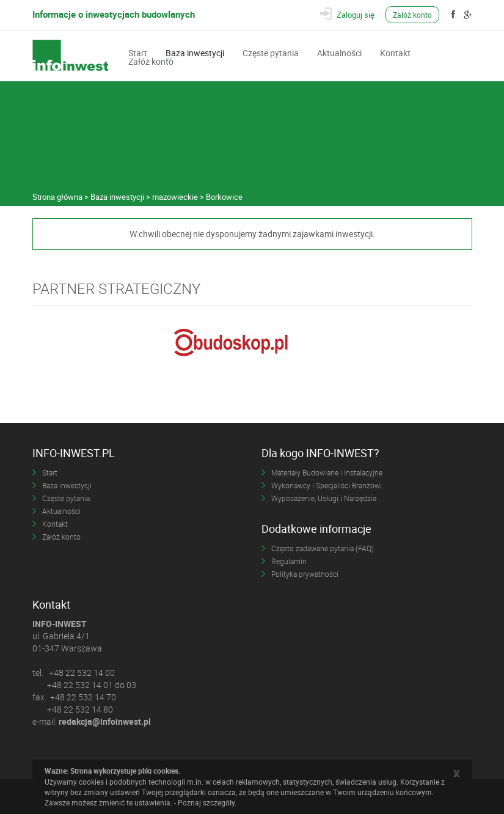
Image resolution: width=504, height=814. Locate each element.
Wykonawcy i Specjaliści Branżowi (327, 485)
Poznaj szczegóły (206, 802)
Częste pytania (271, 52)
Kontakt (395, 52)
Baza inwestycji (195, 52)
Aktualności (339, 52)
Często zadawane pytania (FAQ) (323, 548)
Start (138, 52)
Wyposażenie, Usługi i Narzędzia (324, 498)
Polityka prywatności (305, 574)
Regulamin (289, 561)
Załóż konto (412, 15)
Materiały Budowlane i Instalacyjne (327, 472)
